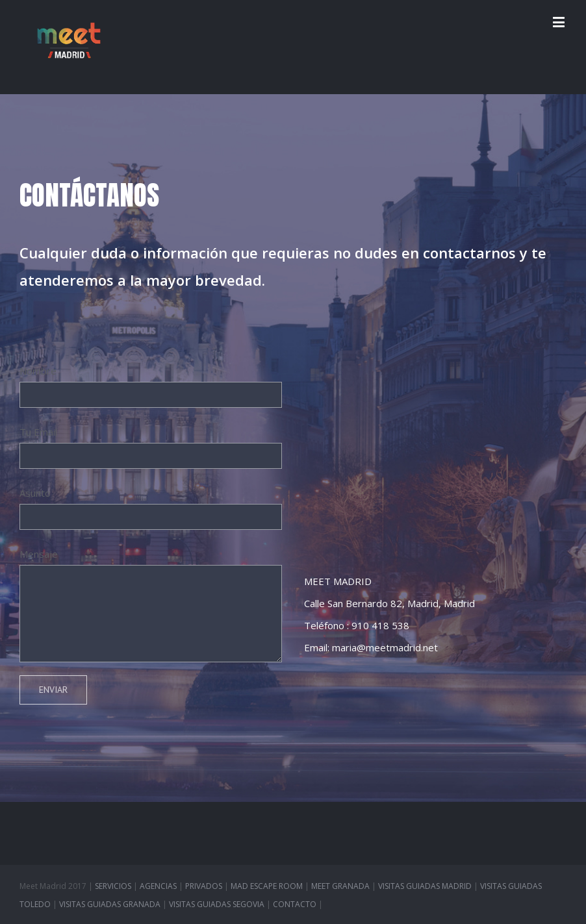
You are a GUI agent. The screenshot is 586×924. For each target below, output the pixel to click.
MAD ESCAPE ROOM (267, 886)
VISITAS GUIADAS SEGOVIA (217, 904)
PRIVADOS (204, 886)
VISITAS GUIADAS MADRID (425, 886)
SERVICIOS (113, 886)
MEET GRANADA (340, 886)
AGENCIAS (158, 886)
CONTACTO (295, 904)
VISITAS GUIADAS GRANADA (110, 904)
